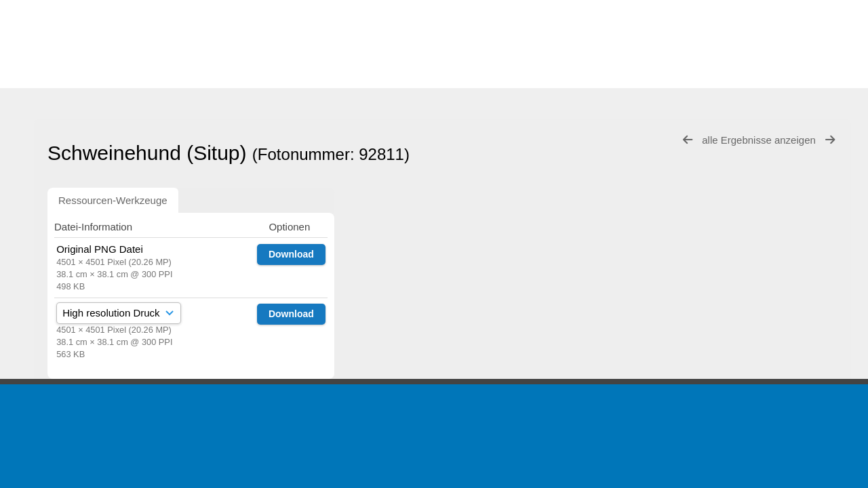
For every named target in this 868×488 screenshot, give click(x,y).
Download (291, 254)
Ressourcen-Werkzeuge (113, 200)
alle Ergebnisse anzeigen (760, 140)
